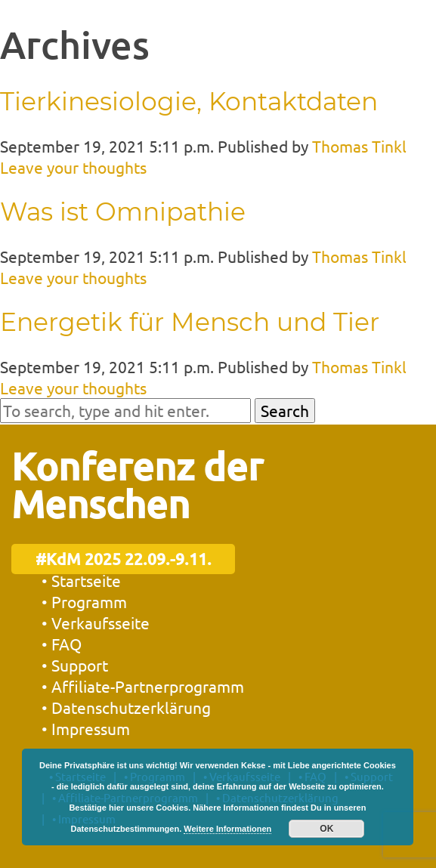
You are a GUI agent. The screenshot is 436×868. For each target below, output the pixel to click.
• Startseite (81, 580)
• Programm (84, 601)
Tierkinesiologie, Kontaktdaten (189, 101)
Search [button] (285, 410)
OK (326, 829)
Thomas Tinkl (359, 146)
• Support (75, 665)
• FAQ (62, 644)
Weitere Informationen (227, 829)
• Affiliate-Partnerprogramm (143, 686)
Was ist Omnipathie (123, 212)
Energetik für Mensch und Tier (190, 322)
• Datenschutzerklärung (126, 707)
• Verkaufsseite (96, 622)
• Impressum (86, 728)
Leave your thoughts (73, 167)
